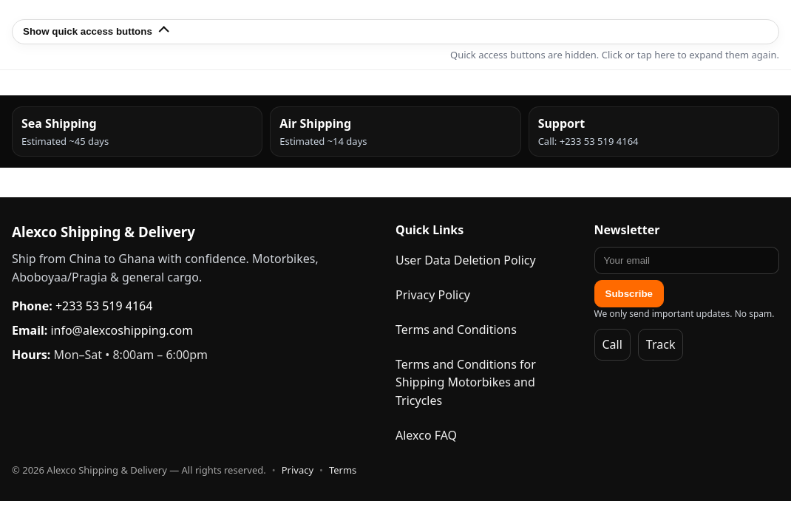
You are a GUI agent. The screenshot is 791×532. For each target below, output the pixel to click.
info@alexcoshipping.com (122, 330)
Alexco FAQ (426, 435)
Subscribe (629, 294)
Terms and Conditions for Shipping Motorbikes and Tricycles (466, 383)
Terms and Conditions (456, 330)
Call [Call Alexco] (612, 344)
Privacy (298, 470)
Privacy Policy (433, 295)
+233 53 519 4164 (104, 306)
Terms (343, 470)
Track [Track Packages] (661, 344)
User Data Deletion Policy (466, 260)
